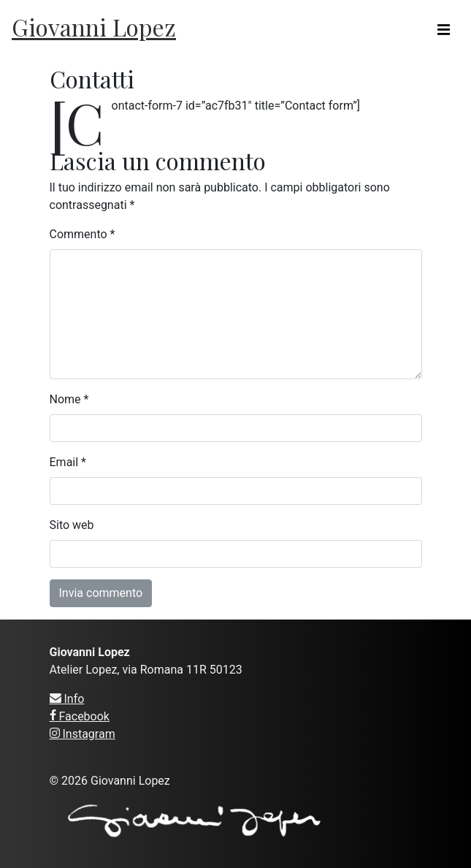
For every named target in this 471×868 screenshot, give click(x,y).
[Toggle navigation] (444, 30)
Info (67, 699)
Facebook (80, 716)
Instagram (83, 734)
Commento (83, 234)
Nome (69, 399)
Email (68, 462)
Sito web (72, 525)
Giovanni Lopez (94, 27)
